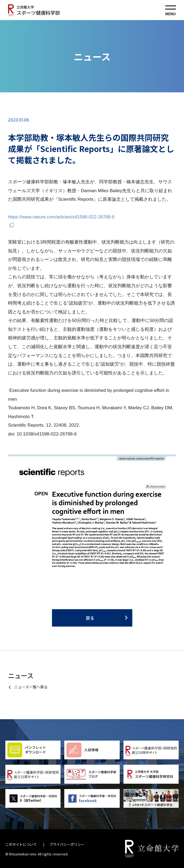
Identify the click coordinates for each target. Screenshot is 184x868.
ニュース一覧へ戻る (31, 687)
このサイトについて (21, 844)
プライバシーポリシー (67, 844)
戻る (90, 618)
